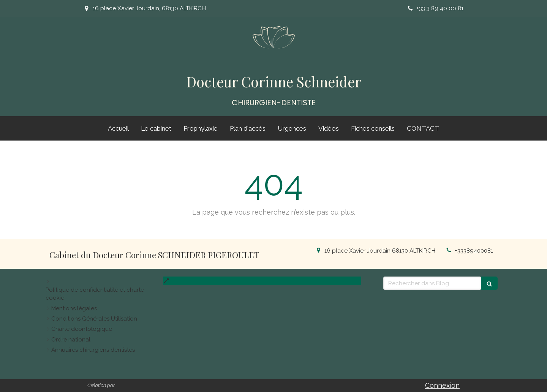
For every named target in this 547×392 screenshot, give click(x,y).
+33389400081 (474, 251)
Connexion (442, 385)
